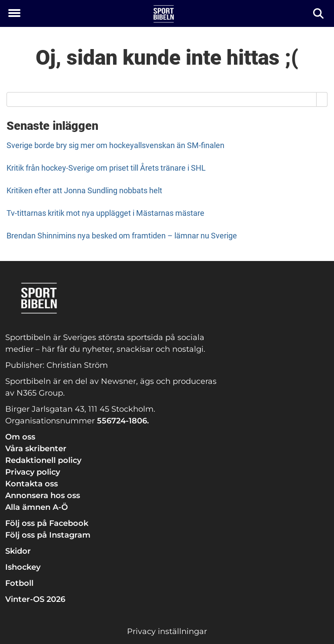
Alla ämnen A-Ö (37, 507)
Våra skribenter (36, 449)
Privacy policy (33, 472)
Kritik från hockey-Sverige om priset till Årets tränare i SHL (106, 168)
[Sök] (319, 14)
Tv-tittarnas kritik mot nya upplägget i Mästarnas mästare (105, 213)
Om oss (20, 437)
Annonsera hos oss (43, 495)
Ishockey (23, 567)
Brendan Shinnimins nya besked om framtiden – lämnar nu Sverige (122, 236)
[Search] (322, 99)
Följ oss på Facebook (47, 523)
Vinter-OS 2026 (35, 599)
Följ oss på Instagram (48, 535)
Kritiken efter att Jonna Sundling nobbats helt (84, 190)
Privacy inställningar (167, 631)
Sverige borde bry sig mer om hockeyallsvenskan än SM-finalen (115, 145)
